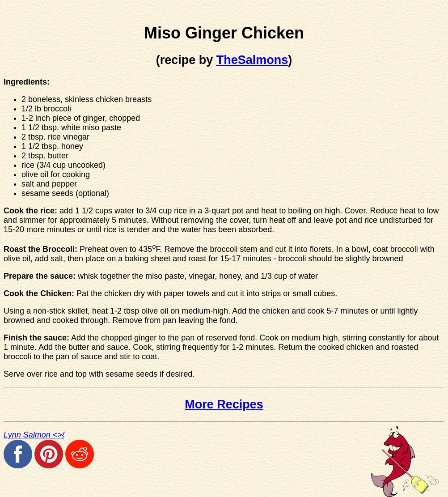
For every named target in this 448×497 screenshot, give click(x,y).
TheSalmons (252, 60)
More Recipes (224, 404)
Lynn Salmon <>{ (34, 435)
